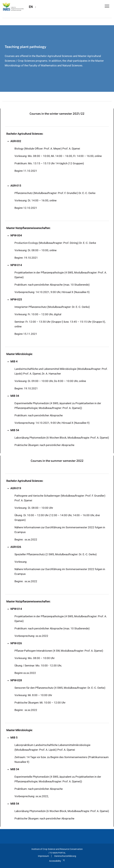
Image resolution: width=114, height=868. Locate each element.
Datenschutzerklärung (65, 856)
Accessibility (57, 861)
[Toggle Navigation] (107, 6)
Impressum (43, 856)
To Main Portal (58, 853)
